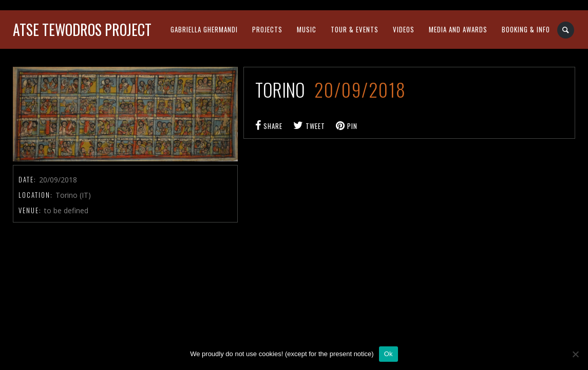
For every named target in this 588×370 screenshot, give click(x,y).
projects (267, 29)
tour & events (355, 29)
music (307, 29)
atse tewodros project (82, 30)
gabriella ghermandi (204, 29)
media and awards (458, 29)
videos (404, 29)
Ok (388, 354)
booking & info (526, 29)
